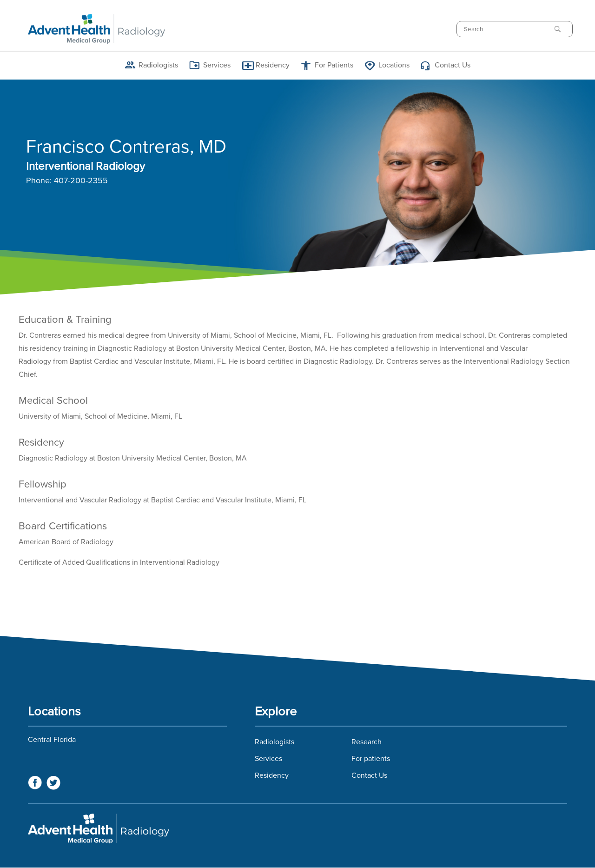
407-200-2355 (81, 181)
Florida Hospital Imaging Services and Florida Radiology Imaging (297, 828)
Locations (394, 65)
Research (367, 742)
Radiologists (158, 65)
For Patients (334, 65)
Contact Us (453, 65)
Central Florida (52, 740)
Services (217, 65)
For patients (371, 759)
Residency (273, 65)
